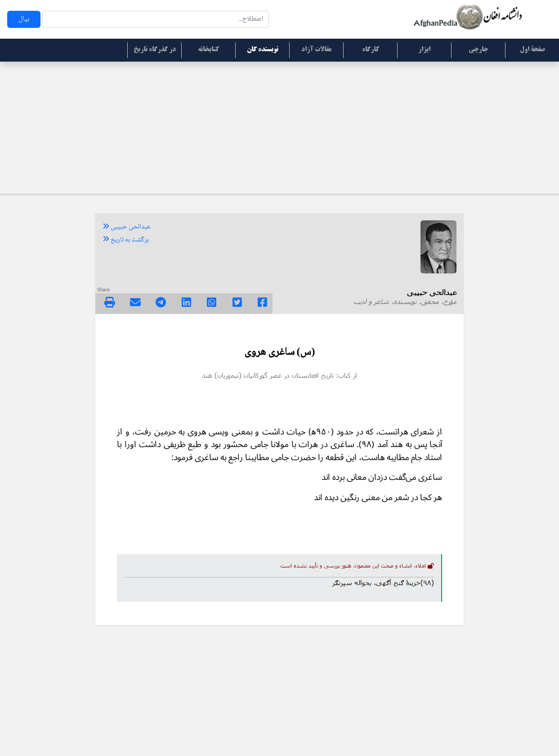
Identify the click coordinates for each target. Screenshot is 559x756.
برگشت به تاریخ (126, 240)
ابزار (424, 50)
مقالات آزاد (316, 50)
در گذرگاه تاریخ (155, 50)
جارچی (478, 50)
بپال (24, 19)
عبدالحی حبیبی (127, 227)
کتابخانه (208, 50)
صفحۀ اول (532, 50)
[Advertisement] (280, 126)
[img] (110, 302)
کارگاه (371, 50)
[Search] (156, 19)
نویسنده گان (263, 50)
